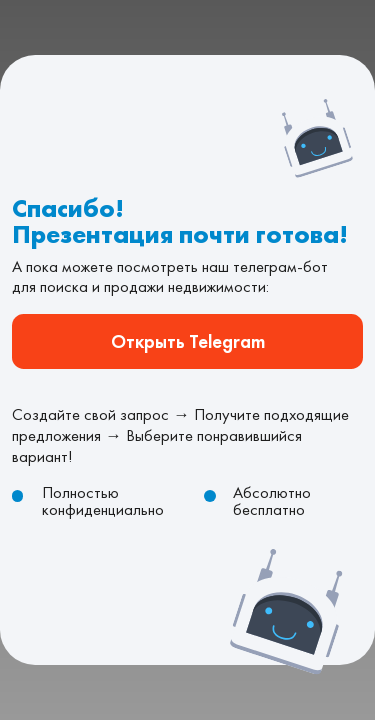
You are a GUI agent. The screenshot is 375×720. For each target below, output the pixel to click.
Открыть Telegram (186, 341)
